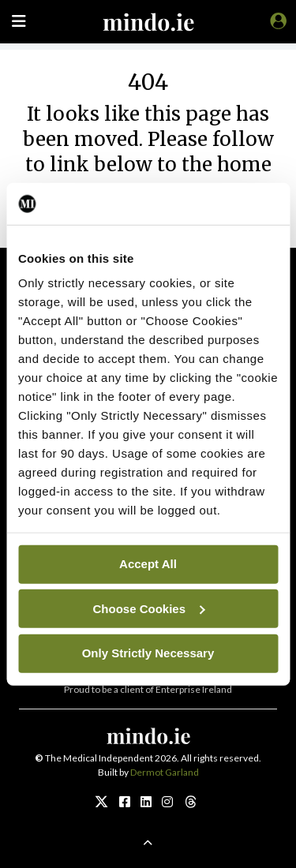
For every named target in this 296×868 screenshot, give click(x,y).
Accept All (148, 564)
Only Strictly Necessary (148, 653)
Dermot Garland (165, 772)
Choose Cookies (148, 608)
